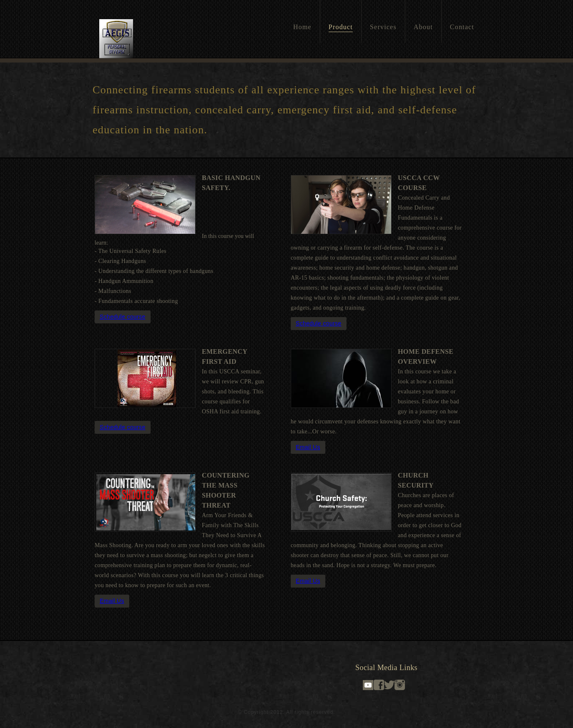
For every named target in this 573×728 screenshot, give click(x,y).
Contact (462, 27)
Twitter (389, 685)
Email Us (308, 447)
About (423, 27)
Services (383, 27)
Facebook (379, 685)
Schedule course (123, 317)
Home (302, 27)
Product (341, 27)
